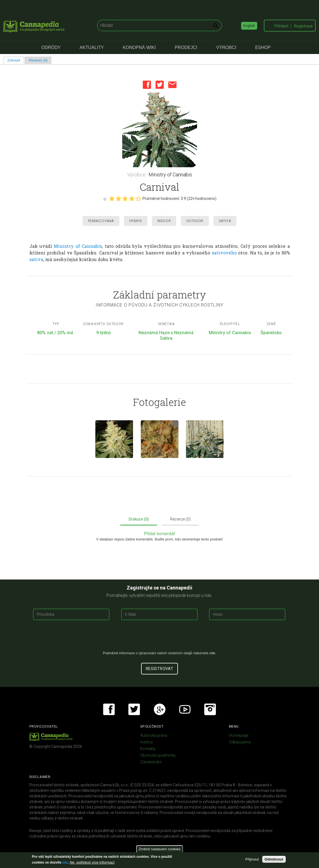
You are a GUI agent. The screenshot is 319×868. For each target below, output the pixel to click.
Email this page (172, 85)
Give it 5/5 (138, 199)
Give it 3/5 (125, 199)
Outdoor (195, 221)
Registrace (303, 26)
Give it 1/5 (112, 199)
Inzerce (146, 742)
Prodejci (186, 47)
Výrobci (226, 47)
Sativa (225, 221)
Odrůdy (51, 47)
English (249, 26)
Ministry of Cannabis (170, 175)
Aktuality (92, 47)
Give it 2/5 (118, 199)
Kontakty (148, 749)
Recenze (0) (180, 519)
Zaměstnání (151, 762)
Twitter (160, 85)
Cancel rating (105, 199)
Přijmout (252, 859)
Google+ (160, 709)
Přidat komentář (159, 534)
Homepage (239, 735)
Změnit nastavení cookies (159, 849)
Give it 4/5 (132, 199)
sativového (224, 253)
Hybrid (136, 221)
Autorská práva (154, 735)
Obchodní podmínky (158, 755)
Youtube (185, 709)
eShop (263, 47)
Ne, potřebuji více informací (92, 862)
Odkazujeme (240, 742)
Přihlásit (281, 26)
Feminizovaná (101, 221)
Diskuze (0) (139, 519)
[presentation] (160, 638)
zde (65, 862)
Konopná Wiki (139, 47)
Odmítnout (274, 859)
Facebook (147, 85)
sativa (36, 259)
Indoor (164, 221)
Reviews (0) (38, 60)
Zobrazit (16, 60)
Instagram (210, 709)
